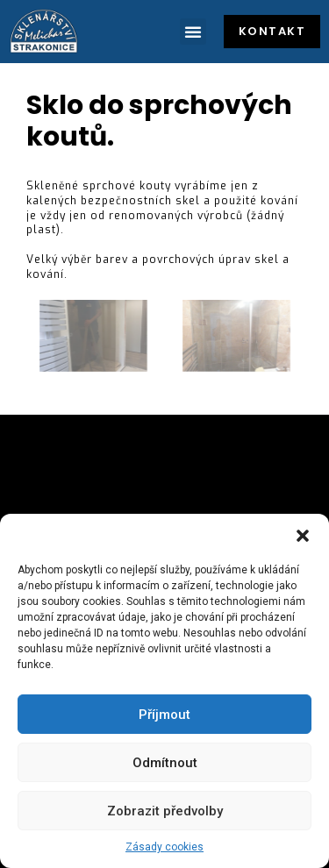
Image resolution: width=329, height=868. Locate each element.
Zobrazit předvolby (165, 811)
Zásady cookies (164, 847)
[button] (303, 536)
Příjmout (164, 715)
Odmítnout (165, 763)
